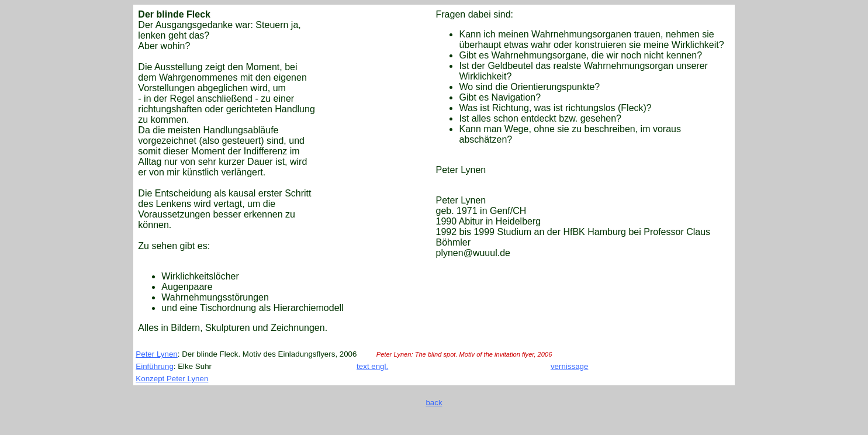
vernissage (569, 366)
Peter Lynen (156, 354)
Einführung (154, 366)
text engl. (372, 366)
